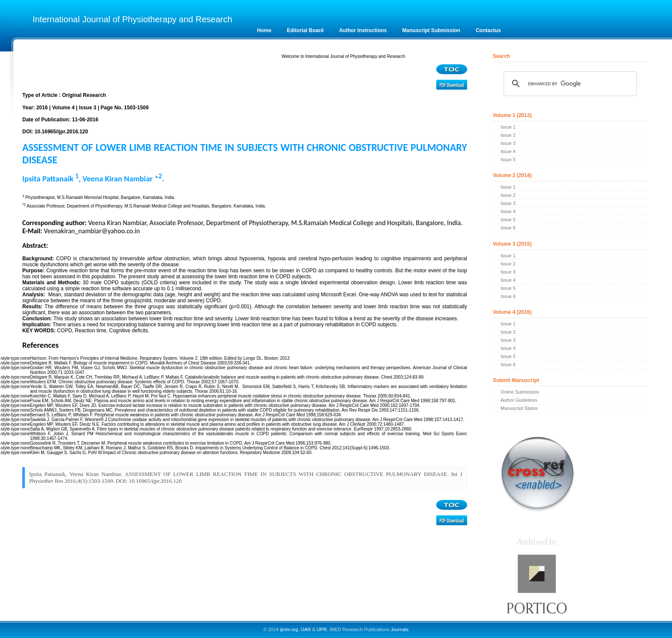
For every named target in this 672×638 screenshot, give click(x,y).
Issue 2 (508, 135)
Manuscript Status (519, 408)
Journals (399, 629)
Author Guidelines (519, 400)
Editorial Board (305, 30)
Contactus (488, 30)
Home (264, 30)
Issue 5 (508, 159)
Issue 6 (508, 228)
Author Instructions (363, 30)
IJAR (306, 629)
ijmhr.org (289, 629)
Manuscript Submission (431, 30)
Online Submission (520, 392)
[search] (569, 84)
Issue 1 (508, 127)
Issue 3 (508, 143)
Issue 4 (508, 151)
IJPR (322, 629)
